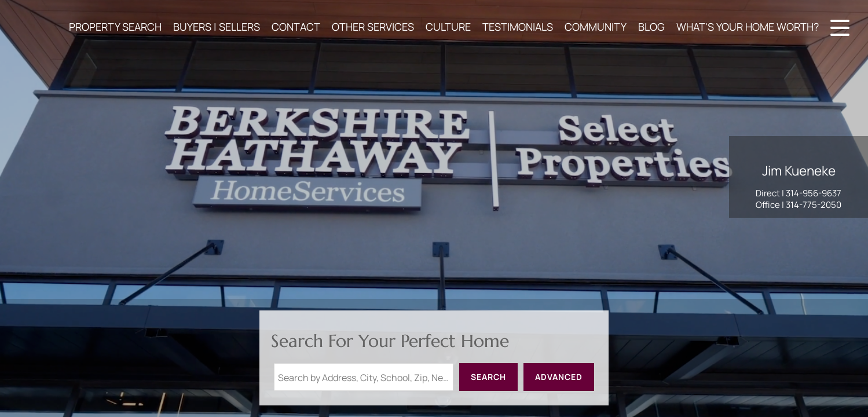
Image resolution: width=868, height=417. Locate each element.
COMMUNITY (596, 27)
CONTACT (296, 27)
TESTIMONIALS (518, 27)
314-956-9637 (814, 193)
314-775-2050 (814, 205)
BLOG (651, 27)
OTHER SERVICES (373, 27)
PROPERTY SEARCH (115, 27)
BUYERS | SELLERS (217, 27)
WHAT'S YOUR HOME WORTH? (748, 27)
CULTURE (448, 27)
